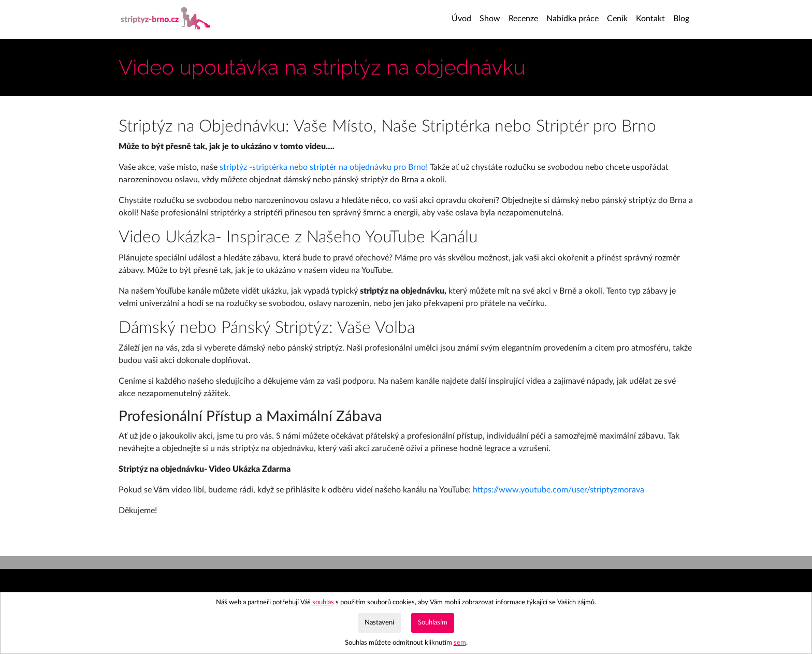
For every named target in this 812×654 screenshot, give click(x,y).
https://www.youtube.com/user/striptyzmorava (559, 490)
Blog (681, 19)
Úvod (463, 17)
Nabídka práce (572, 19)
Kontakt (650, 19)
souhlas (323, 602)
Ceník (617, 19)
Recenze (523, 19)
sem (460, 643)
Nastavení (379, 622)
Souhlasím (433, 622)
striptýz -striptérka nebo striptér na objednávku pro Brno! (324, 167)
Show (490, 19)
